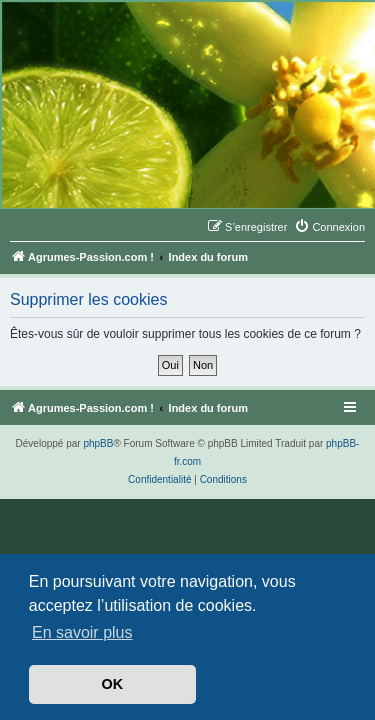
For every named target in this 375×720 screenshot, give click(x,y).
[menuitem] (329, 227)
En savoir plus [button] (82, 632)
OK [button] (113, 684)
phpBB (98, 443)
